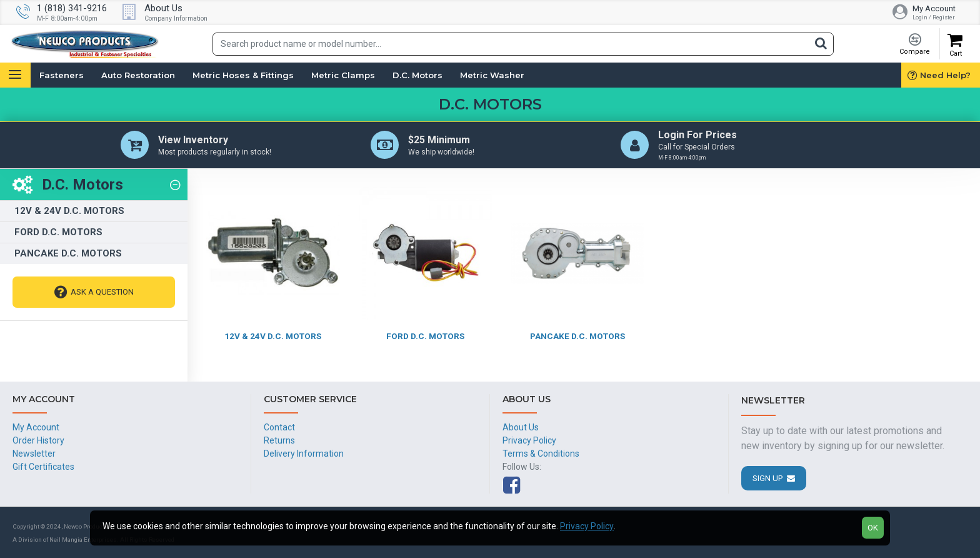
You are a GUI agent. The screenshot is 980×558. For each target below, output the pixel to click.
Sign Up (767, 478)
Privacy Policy (587, 526)
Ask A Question (102, 293)
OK (873, 528)
